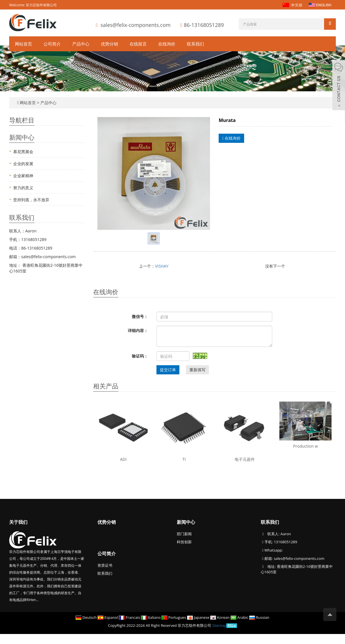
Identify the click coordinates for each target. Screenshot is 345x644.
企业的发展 (23, 164)
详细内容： (138, 330)
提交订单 (168, 370)
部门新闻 (184, 534)
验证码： (140, 356)
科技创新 (184, 542)
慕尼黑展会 (23, 152)
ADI (123, 459)
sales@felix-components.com (136, 25)
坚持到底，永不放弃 (31, 200)
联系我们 (195, 44)
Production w (305, 446)
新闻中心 (186, 522)
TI (184, 459)
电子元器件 (245, 459)
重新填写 (197, 370)
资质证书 (105, 565)
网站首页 (23, 44)
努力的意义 (23, 188)
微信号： (140, 316)
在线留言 (138, 44)
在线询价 (167, 44)
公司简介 (52, 44)
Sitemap (219, 625)
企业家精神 (23, 176)
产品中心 (81, 44)
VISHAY (162, 266)
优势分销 (109, 44)
